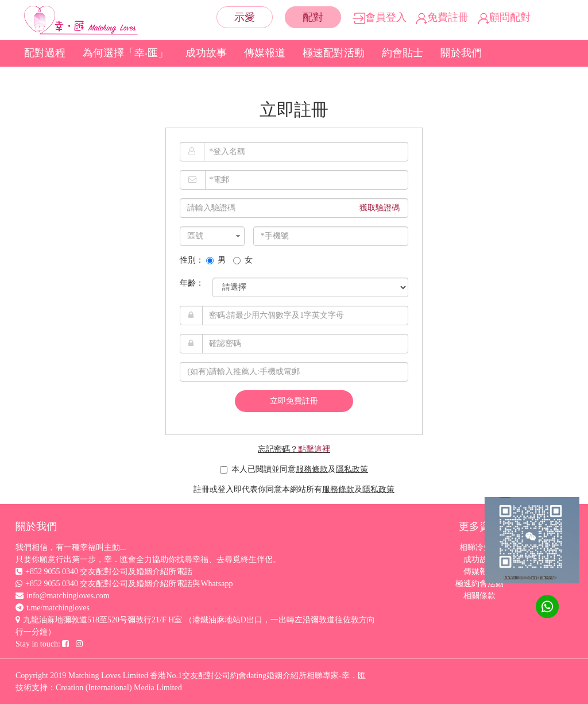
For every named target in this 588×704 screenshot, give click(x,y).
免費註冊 (442, 17)
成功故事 (206, 53)
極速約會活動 (479, 584)
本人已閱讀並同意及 (294, 469)
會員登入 (380, 17)
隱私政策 (352, 469)
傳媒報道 (265, 53)
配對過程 (45, 53)
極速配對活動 (334, 53)
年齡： (192, 283)
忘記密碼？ (294, 449)
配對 (313, 17)
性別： (192, 260)
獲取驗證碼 (380, 208)
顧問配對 (504, 17)
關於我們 (461, 53)
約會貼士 (403, 53)
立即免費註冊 (294, 401)
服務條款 (312, 469)
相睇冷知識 (479, 547)
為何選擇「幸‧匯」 (125, 53)
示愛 (245, 17)
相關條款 (479, 596)
